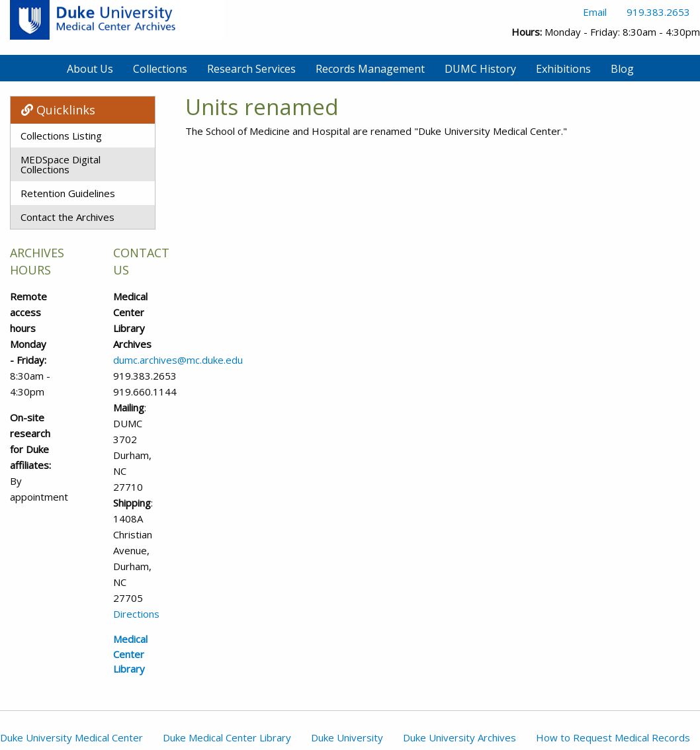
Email (595, 12)
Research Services (251, 69)
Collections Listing (61, 136)
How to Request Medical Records (613, 737)
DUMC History (480, 69)
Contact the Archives (67, 217)
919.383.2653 (658, 12)
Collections (160, 69)
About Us (90, 69)
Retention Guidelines (68, 193)
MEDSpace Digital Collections (61, 164)
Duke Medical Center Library (227, 737)
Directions (136, 614)
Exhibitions (563, 69)
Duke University (347, 737)
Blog (622, 69)
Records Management (370, 69)
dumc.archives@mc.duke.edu (178, 360)
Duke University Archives (459, 737)
